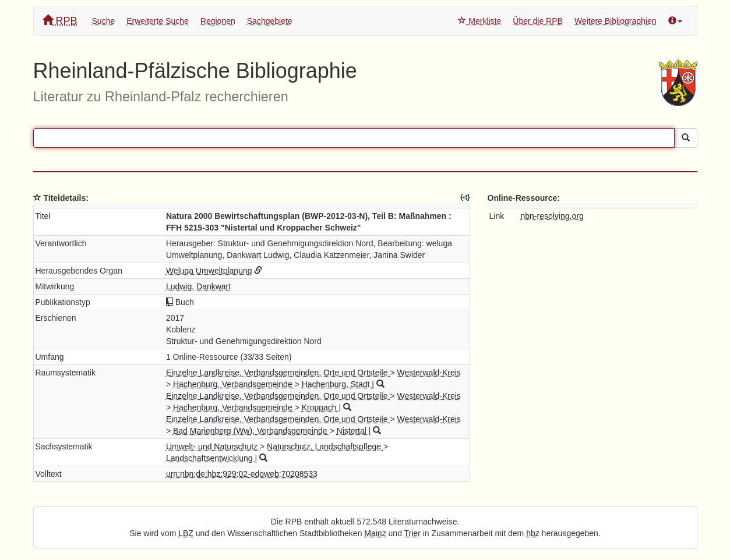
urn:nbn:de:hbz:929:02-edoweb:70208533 (242, 474)
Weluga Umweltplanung (209, 271)
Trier (412, 533)
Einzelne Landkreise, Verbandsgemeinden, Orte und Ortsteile (278, 373)
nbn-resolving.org (552, 216)
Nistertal (353, 431)
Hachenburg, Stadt (337, 384)
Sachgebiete (270, 21)
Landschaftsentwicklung (211, 458)
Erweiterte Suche (158, 21)
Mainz (375, 533)
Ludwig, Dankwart (198, 286)
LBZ (186, 533)
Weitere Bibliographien (616, 21)
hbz (533, 533)
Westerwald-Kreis (429, 373)
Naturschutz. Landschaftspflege (325, 446)
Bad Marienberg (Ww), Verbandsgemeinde (251, 431)
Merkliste (479, 21)
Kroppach (320, 407)
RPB (60, 21)
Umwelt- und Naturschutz (213, 446)
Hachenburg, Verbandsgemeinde (234, 384)
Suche (104, 21)
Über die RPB (538, 21)
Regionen (218, 21)
